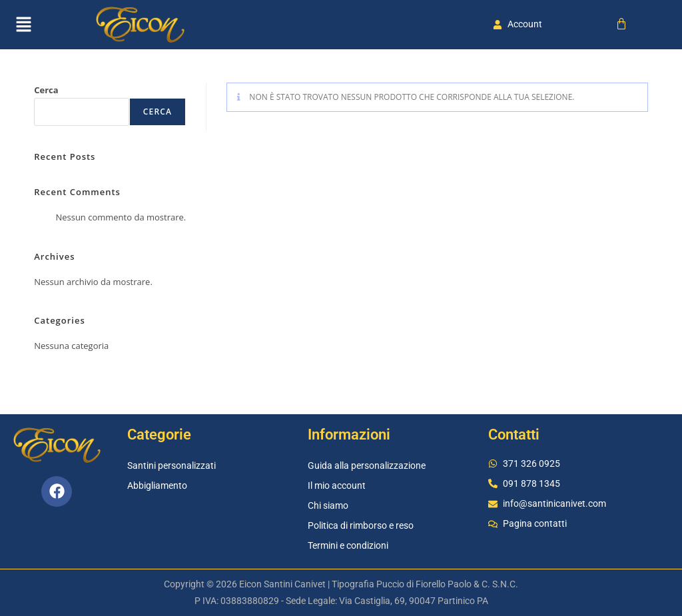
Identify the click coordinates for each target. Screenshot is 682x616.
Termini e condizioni (348, 545)
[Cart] (621, 24)
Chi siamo (328, 505)
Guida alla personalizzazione (367, 465)
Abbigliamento (157, 485)
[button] (23, 25)
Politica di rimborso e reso (361, 525)
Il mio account (337, 485)
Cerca (46, 90)
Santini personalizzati (171, 465)
